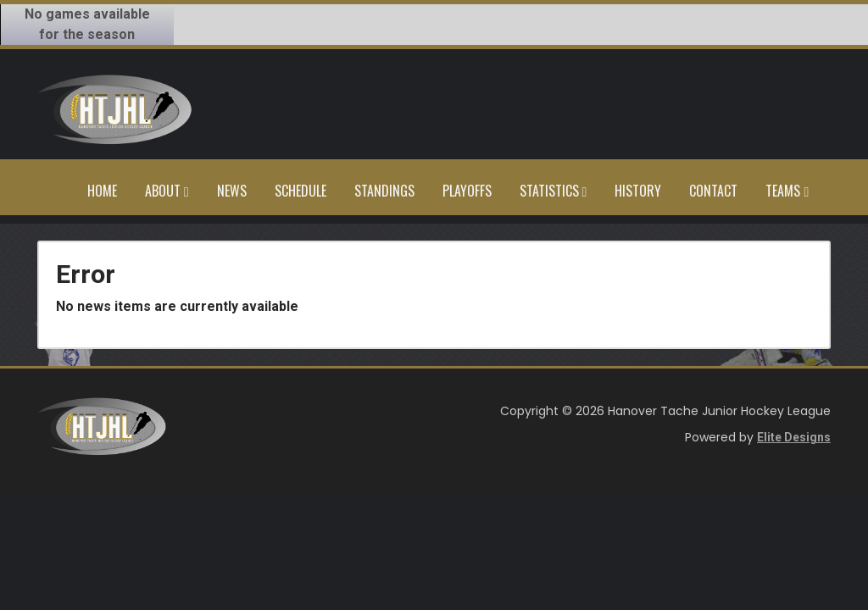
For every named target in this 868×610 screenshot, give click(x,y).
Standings (384, 191)
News (232, 191)
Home (102, 191)
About (167, 191)
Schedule (300, 191)
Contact (713, 191)
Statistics (554, 191)
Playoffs (467, 191)
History (638, 191)
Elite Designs (794, 437)
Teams (787, 191)
